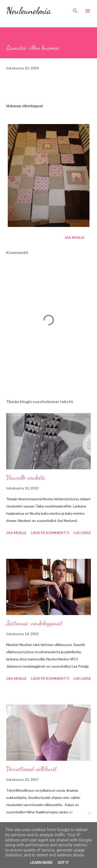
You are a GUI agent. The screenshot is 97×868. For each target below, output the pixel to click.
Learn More (41, 863)
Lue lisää (82, 533)
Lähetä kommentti (50, 533)
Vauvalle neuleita (26, 477)
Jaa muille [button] (74, 237)
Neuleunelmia (29, 11)
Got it (63, 863)
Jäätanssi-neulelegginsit (34, 623)
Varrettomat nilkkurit (31, 769)
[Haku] (75, 9)
